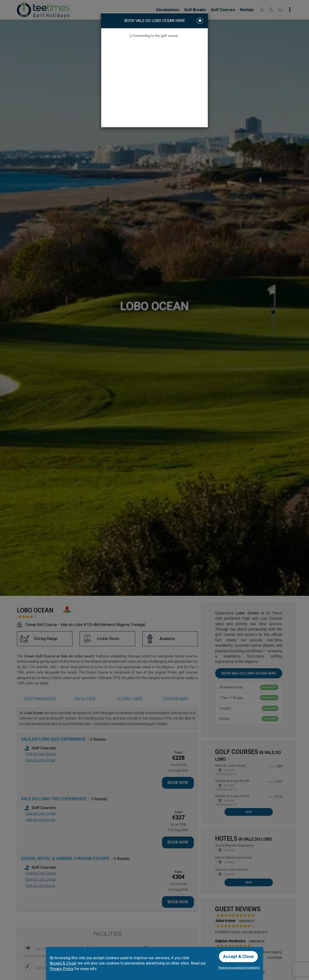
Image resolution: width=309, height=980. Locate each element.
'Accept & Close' (63, 963)
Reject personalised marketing (239, 968)
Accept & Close (238, 956)
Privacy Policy (62, 969)
